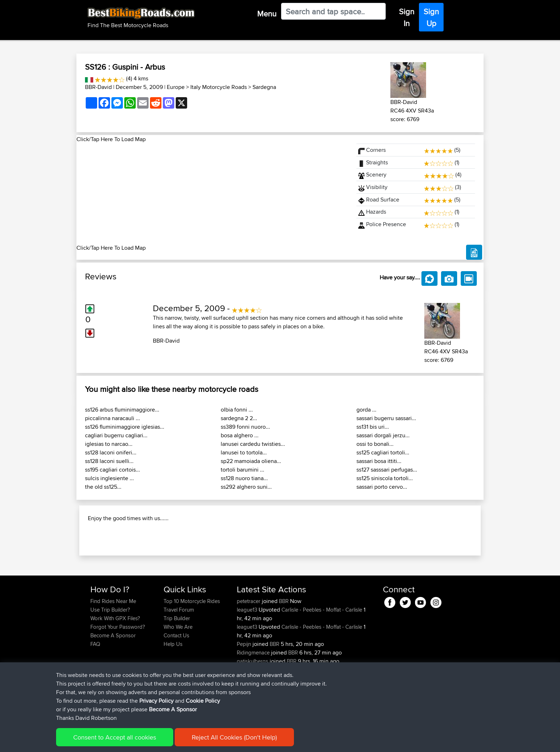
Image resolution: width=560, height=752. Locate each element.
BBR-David (98, 87)
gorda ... (366, 410)
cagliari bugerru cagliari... (116, 435)
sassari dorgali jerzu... (383, 435)
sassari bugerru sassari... (386, 418)
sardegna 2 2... (239, 418)
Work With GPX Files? (115, 664)
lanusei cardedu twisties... (253, 444)
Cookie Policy (203, 743)
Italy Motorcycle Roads (219, 87)
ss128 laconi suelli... (109, 461)
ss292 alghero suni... (246, 487)
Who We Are (178, 673)
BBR (284, 647)
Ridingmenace (254, 699)
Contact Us (176, 681)
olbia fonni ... (237, 410)
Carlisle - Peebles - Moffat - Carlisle (322, 656)
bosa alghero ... (240, 435)
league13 (248, 656)
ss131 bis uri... (373, 427)
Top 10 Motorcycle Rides (192, 647)
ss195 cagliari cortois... (112, 470)
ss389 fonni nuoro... (245, 427)
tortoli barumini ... (242, 470)
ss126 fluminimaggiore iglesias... (125, 427)
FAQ (95, 690)
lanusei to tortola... (244, 452)
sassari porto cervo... (382, 487)
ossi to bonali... (375, 444)
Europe (176, 87)
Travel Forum (179, 656)
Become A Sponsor (113, 681)
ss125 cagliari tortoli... (383, 452)
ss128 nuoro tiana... (244, 478)
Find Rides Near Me (113, 647)
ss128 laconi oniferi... (111, 452)
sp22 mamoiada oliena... (251, 461)
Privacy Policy (156, 743)
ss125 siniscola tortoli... (385, 478)
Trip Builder (177, 664)
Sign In (407, 17)
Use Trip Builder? (110, 656)
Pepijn (245, 690)
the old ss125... (103, 487)
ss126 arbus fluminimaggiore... (122, 410)
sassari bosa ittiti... (379, 461)
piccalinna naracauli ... (112, 418)
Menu (267, 14)
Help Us (173, 690)
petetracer (249, 647)
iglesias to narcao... (109, 444)
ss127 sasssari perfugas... (387, 470)
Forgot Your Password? (118, 673)
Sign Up (431, 17)
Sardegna (264, 87)
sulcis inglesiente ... (109, 478)
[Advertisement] (212, 194)
